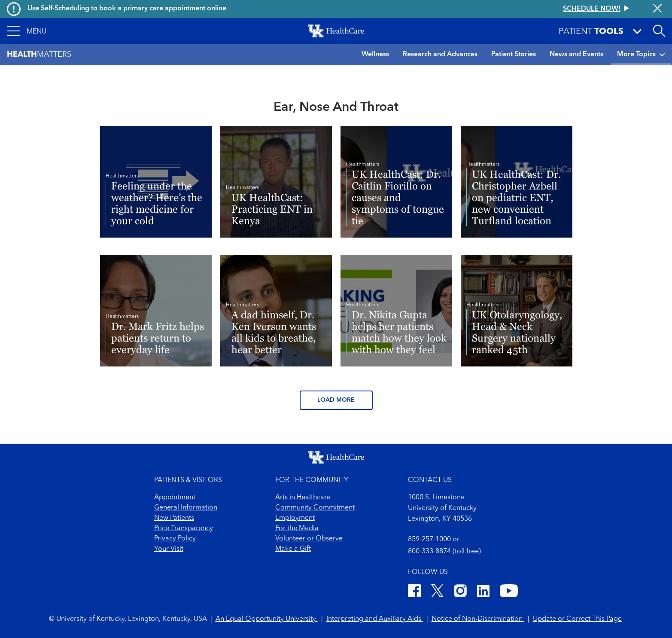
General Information (186, 508)
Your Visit (169, 549)
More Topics (641, 55)
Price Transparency (184, 528)
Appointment (175, 498)
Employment (295, 518)
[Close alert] (657, 9)
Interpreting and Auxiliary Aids (375, 619)
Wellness (375, 55)
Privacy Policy (175, 539)
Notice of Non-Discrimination (478, 619)
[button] (27, 31)
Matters (39, 55)
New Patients (174, 518)
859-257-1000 (429, 540)
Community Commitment (315, 508)
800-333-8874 (429, 552)
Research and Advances (440, 55)
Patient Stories (514, 55)
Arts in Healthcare (303, 498)
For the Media (297, 528)
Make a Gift (293, 549)
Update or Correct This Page (577, 619)
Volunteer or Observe (309, 539)
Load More (336, 400)
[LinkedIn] (483, 592)
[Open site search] (659, 31)
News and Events (576, 55)
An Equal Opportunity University (267, 619)
